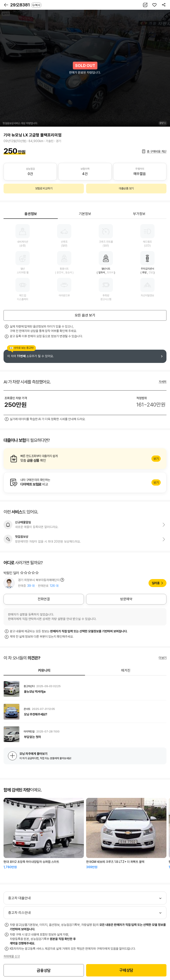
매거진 (126, 670)
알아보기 (85, 459)
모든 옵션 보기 (85, 315)
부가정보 (139, 214)
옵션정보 (31, 214)
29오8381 (26, 5)
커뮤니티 (44, 670)
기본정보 (85, 214)
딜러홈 (156, 583)
